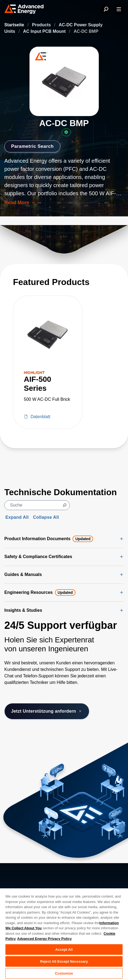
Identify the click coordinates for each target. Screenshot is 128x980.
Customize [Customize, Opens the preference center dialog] (64, 973)
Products (42, 25)
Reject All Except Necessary (64, 961)
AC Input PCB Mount (45, 31)
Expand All (17, 517)
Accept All (64, 949)
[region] (64, 934)
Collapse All (46, 517)
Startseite (15, 25)
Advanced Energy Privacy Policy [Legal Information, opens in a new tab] (44, 939)
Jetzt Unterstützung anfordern (47, 711)
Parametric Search (34, 146)
